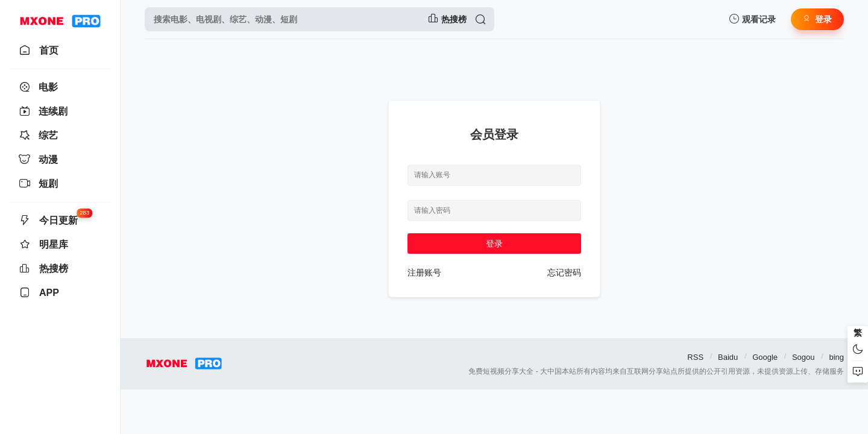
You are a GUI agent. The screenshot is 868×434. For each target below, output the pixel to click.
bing (836, 357)
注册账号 (424, 272)
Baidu (728, 357)
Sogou (804, 357)
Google (765, 357)
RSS (695, 357)
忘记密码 (564, 272)
